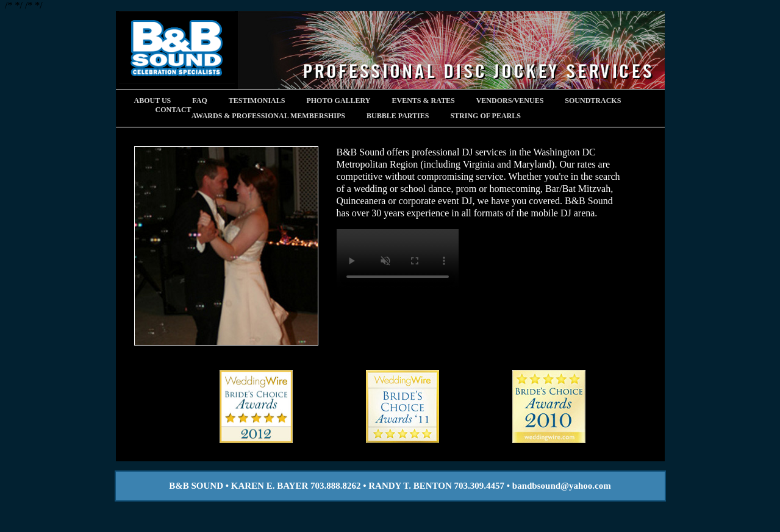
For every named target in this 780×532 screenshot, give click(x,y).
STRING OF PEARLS (485, 116)
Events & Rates (424, 101)
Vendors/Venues (510, 101)
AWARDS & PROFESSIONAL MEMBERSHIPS (268, 116)
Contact (174, 110)
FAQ (199, 101)
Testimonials (257, 101)
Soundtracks (593, 101)
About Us (153, 101)
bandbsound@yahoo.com (562, 486)
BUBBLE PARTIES (398, 116)
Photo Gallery (338, 101)
